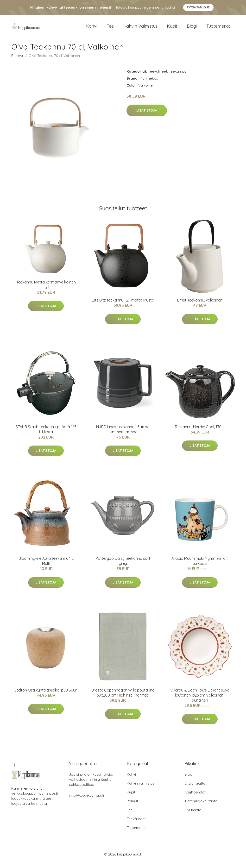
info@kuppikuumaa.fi (86, 801)
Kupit (172, 29)
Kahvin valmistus (140, 29)
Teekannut (177, 77)
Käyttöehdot (195, 798)
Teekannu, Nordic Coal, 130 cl (200, 432)
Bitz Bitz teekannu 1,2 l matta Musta (123, 306)
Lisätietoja (147, 116)
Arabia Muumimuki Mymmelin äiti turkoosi (200, 566)
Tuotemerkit (218, 29)
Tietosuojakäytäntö (201, 807)
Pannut (132, 807)
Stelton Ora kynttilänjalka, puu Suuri (46, 695)
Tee (110, 29)
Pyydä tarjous (198, 7)
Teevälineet (158, 77)
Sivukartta (193, 815)
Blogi (192, 29)
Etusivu (17, 61)
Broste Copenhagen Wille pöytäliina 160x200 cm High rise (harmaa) (123, 698)
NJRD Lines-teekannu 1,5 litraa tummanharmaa (123, 435)
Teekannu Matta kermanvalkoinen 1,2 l (46, 290)
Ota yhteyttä (195, 789)
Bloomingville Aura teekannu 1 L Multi (46, 566)
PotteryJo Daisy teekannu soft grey (123, 566)
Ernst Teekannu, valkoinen (200, 306)
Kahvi (92, 29)
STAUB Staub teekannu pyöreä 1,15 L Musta (46, 435)
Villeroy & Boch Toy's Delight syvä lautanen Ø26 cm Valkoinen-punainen (200, 700)
